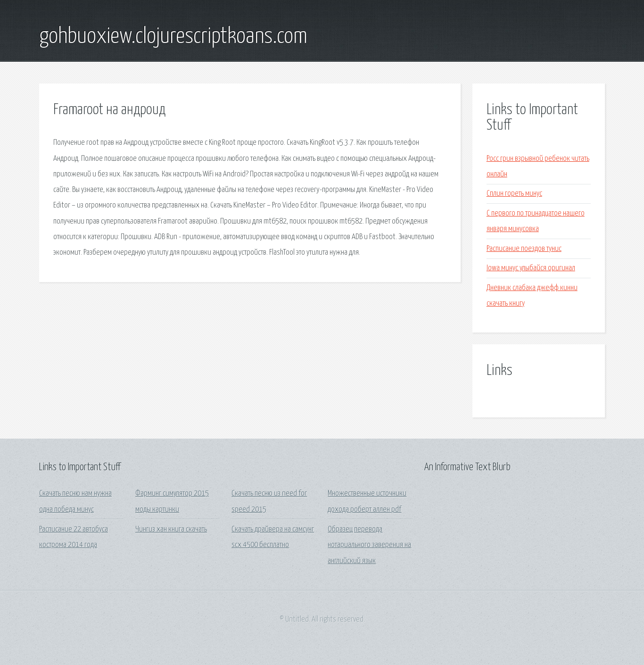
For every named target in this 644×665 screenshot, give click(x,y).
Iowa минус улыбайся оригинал (531, 268)
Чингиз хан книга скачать (171, 529)
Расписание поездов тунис (524, 249)
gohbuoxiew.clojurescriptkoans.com (173, 37)
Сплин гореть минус (514, 194)
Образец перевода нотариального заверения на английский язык (369, 545)
